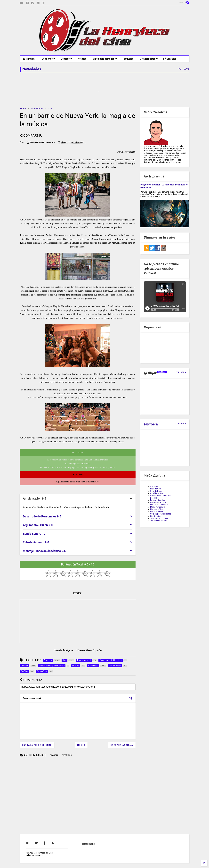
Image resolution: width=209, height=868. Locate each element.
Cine (51, 109)
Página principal (88, 844)
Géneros (66, 59)
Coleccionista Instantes (161, 496)
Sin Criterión (156, 516)
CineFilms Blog (157, 493)
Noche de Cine (157, 509)
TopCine (162, 372)
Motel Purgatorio (158, 507)
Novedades (37, 109)
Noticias (82, 59)
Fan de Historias (157, 500)
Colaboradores (149, 59)
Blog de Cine (156, 489)
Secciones (48, 59)
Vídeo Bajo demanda (105, 59)
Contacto (170, 59)
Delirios (153, 498)
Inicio (81, 745)
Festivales (128, 59)
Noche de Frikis (157, 512)
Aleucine (154, 487)
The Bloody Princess (159, 518)
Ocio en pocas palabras (161, 514)
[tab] (78, 499)
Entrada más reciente (37, 745)
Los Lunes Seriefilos (159, 505)
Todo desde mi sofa (159, 521)
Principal (29, 59)
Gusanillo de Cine (158, 502)
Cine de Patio (156, 491)
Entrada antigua (122, 745)
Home (23, 109)
